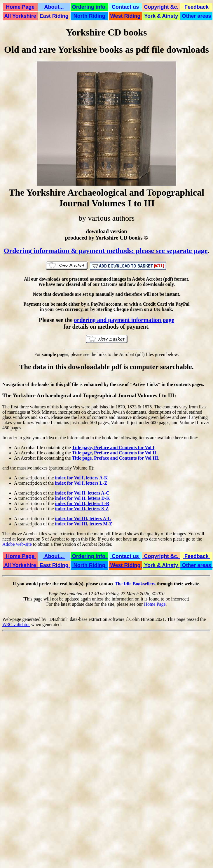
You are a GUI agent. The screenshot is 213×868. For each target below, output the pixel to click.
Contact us (125, 7)
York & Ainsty (161, 16)
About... (54, 7)
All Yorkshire (20, 16)
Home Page (20, 7)
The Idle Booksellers (135, 584)
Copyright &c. (161, 7)
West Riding (125, 16)
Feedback (197, 7)
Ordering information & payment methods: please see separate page (106, 251)
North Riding (89, 16)
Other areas (196, 16)
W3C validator (16, 625)
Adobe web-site (17, 544)
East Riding (54, 16)
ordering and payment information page (124, 320)
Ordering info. (89, 7)
